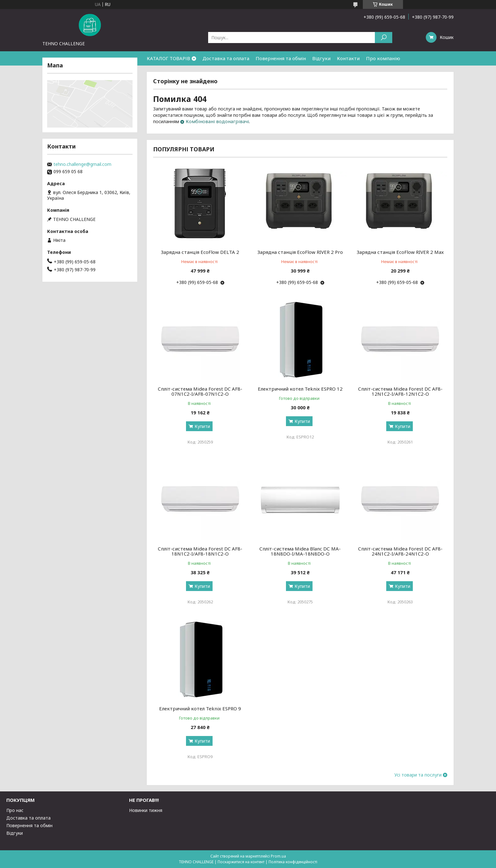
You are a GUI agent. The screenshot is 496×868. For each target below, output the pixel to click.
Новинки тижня (146, 810)
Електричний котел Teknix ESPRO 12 (300, 389)
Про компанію (383, 58)
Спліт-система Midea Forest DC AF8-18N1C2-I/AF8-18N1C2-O (200, 551)
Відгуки (321, 58)
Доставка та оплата (226, 58)
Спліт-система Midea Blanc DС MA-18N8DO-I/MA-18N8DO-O (300, 551)
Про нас (15, 810)
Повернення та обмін (281, 58)
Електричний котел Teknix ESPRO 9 (200, 708)
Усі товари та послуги (418, 775)
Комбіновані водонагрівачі (217, 121)
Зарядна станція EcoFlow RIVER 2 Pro (300, 252)
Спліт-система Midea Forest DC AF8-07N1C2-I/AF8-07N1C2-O (200, 391)
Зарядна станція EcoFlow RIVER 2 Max (400, 252)
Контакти (348, 58)
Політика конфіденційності (293, 862)
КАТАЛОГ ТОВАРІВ (168, 58)
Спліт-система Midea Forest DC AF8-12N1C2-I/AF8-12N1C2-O (400, 391)
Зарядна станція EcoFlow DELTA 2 (200, 252)
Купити (202, 426)
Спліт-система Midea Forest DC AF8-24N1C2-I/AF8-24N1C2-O (400, 551)
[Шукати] (384, 38)
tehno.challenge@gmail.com (82, 164)
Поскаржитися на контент (241, 862)
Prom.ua (278, 856)
